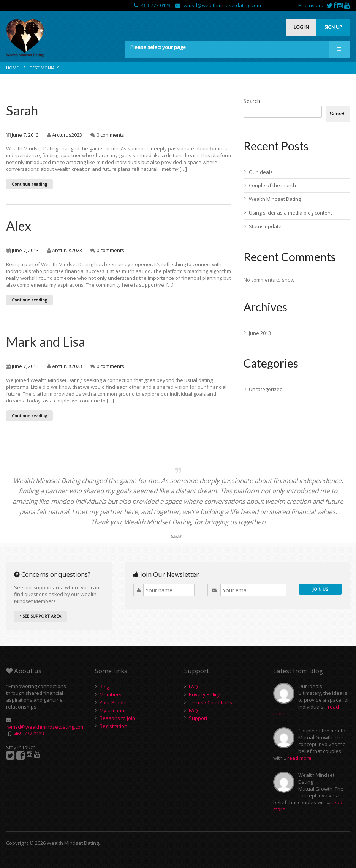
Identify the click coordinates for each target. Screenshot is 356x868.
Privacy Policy (204, 694)
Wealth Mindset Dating (275, 199)
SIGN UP (333, 27)
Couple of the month (272, 185)
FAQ (193, 687)
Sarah (22, 110)
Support (198, 718)
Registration (113, 726)
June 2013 (260, 333)
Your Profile (113, 702)
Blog (104, 687)
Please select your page (158, 47)
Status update (265, 226)
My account (113, 710)
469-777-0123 (153, 5)
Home (12, 68)
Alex (19, 226)
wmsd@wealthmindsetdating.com (218, 5)
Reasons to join (117, 718)
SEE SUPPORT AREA (40, 616)
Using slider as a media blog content (290, 213)
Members (111, 694)
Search (252, 101)
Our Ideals (261, 172)
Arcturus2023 (67, 135)
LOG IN (301, 27)
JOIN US (320, 589)
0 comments (110, 135)
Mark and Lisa (46, 342)
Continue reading (29, 184)
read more (299, 758)
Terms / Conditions (210, 702)
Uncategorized (266, 389)
